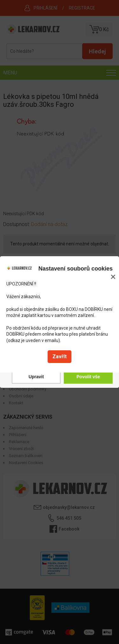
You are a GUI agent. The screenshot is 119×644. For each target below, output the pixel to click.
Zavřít (60, 356)
